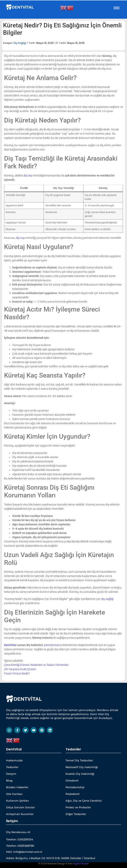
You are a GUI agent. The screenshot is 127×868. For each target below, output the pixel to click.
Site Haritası (14, 794)
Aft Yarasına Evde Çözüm (20, 669)
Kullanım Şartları (18, 801)
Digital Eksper (81, 864)
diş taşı (28, 175)
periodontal (51, 645)
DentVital (10, 645)
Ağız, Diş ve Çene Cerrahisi (84, 801)
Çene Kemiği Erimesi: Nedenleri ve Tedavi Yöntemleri (36, 665)
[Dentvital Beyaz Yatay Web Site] (20, 7)
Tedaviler (12, 767)
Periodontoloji (75, 787)
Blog (9, 780)
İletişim (11, 774)
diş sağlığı (107, 599)
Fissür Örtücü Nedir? (17, 673)
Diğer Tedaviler (76, 814)
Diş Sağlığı (20, 43)
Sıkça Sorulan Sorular (20, 807)
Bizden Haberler (17, 787)
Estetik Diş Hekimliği (80, 774)
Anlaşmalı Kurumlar (20, 814)
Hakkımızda (14, 760)
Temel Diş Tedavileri (79, 760)
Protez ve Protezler (78, 807)
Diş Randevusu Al (18, 832)
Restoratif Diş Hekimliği (82, 767)
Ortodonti (72, 780)
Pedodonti (73, 794)
